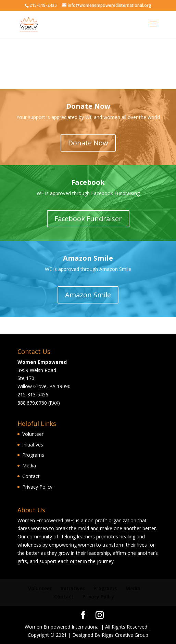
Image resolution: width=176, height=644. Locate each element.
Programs (33, 455)
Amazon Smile (88, 295)
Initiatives (33, 445)
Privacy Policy (37, 487)
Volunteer (33, 434)
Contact (31, 476)
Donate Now (88, 143)
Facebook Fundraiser (88, 219)
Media (29, 466)
